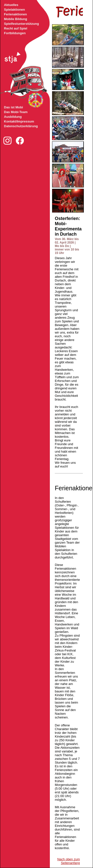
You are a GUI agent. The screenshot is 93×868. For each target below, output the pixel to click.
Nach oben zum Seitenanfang (69, 861)
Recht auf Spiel (16, 28)
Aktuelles (11, 5)
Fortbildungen (15, 33)
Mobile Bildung (15, 19)
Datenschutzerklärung (21, 126)
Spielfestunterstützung (21, 24)
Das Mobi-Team (16, 112)
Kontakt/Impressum (19, 121)
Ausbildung (13, 117)
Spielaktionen (15, 10)
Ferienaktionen (15, 14)
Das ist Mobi (14, 107)
